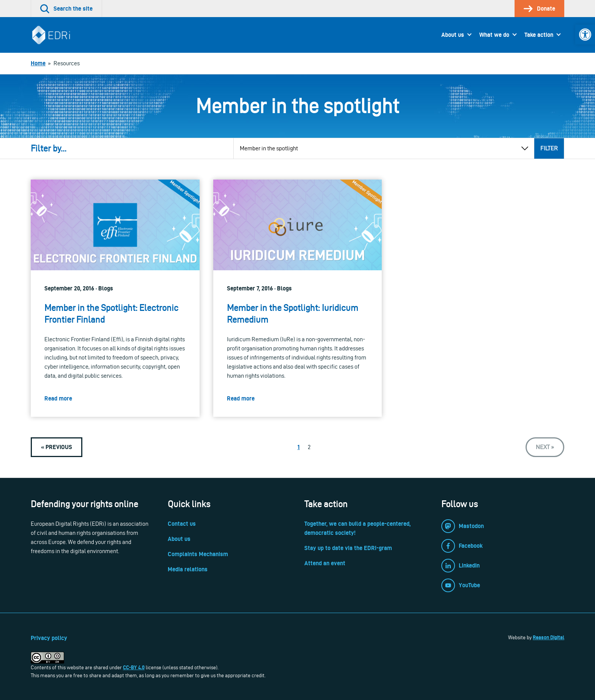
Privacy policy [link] (49, 638)
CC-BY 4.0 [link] (134, 667)
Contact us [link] (182, 524)
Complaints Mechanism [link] (198, 554)
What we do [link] (494, 35)
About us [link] (453, 35)
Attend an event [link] (325, 563)
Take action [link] (539, 35)
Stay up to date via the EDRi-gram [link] (348, 548)
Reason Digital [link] (549, 637)
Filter (549, 148)
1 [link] (299, 447)
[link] (585, 35)
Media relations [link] (188, 569)
